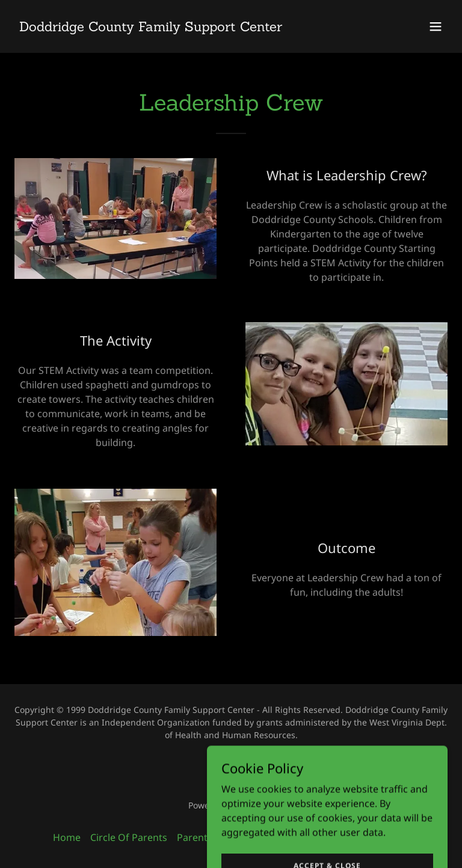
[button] (436, 26)
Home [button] (67, 837)
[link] (151, 28)
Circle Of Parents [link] (129, 837)
